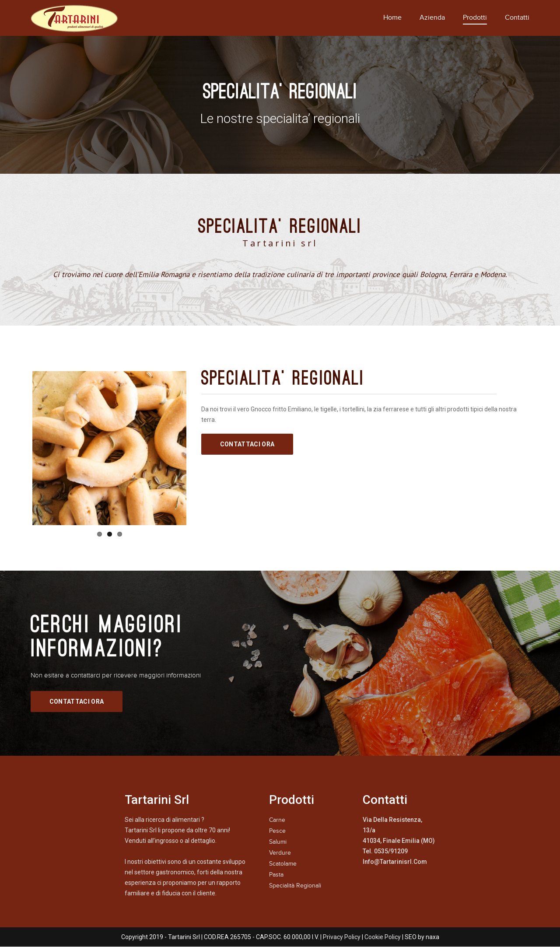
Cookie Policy (383, 937)
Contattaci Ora (247, 444)
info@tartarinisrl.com (395, 862)
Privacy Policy (342, 937)
